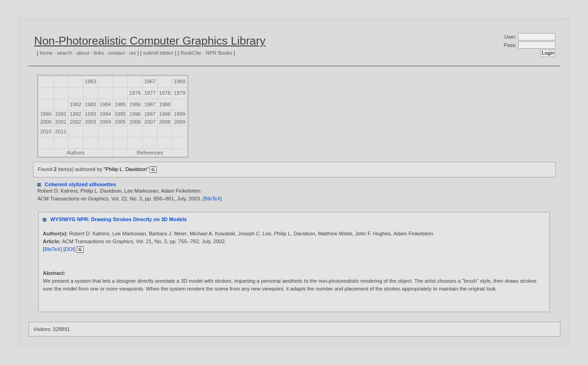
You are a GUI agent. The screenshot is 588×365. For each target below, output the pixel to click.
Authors (76, 153)
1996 (135, 114)
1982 (76, 104)
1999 (180, 114)
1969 (180, 81)
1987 (150, 104)
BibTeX (212, 199)
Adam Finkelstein (181, 191)
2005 (120, 122)
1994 (105, 114)
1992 (76, 114)
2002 (76, 122)
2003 (90, 122)
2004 (105, 122)
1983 (90, 104)
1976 (135, 93)
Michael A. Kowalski (212, 234)
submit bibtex (158, 53)
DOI (69, 249)
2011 (61, 131)
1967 (150, 81)
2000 (46, 122)
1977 (150, 93)
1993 (90, 114)
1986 (135, 104)
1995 (120, 114)
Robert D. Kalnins (57, 191)
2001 (61, 122)
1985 (120, 104)
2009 (180, 122)
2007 (150, 122)
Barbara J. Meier (168, 234)
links (99, 53)
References (150, 153)
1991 (61, 114)
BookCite (191, 53)
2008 (165, 122)
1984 (105, 104)
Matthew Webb (335, 234)
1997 (150, 114)
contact (117, 53)
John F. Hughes (373, 234)
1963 (90, 81)
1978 (165, 93)
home (46, 53)
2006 (135, 122)
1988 (165, 104)
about (83, 53)
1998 (165, 114)
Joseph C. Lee (254, 234)
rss (133, 53)
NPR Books (219, 53)
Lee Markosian (141, 191)
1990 (46, 114)
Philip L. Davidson (101, 191)
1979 (180, 93)
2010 (46, 131)
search (65, 53)
